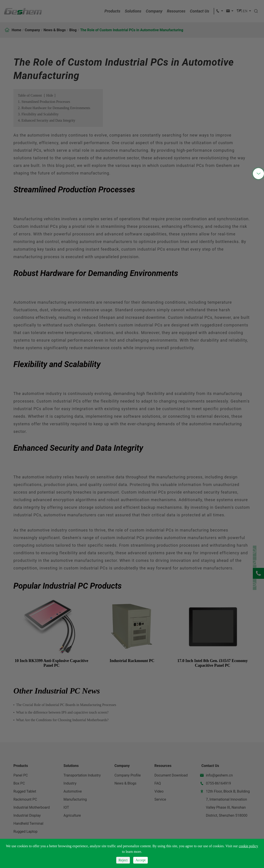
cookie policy (248, 846)
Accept (140, 860)
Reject (123, 860)
